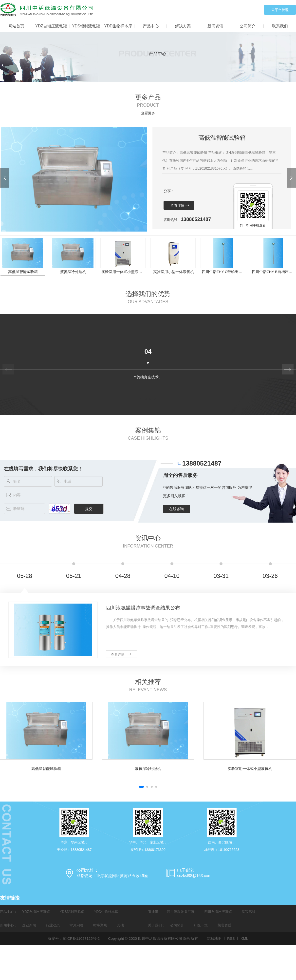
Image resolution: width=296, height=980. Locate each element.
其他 (120, 925)
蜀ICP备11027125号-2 (81, 938)
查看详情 (177, 205)
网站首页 (16, 26)
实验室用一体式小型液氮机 (123, 272)
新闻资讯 (215, 26)
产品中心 (151, 26)
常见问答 (76, 925)
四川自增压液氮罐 (218, 912)
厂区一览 (201, 925)
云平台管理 (280, 10)
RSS (231, 938)
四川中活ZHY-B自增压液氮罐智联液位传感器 (274, 272)
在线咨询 (176, 509)
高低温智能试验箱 (23, 272)
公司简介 (248, 26)
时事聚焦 (100, 925)
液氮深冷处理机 (73, 272)
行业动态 (53, 925)
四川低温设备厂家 (181, 912)
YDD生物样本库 (118, 26)
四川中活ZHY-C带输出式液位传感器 (224, 272)
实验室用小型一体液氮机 (174, 272)
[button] (5, 178)
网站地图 (214, 938)
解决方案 (183, 26)
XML (244, 938)
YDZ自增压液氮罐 (51, 26)
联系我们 (280, 26)
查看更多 (148, 113)
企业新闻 (29, 925)
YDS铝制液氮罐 (86, 26)
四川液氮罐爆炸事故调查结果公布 (143, 608)
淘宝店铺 (249, 912)
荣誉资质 (224, 925)
